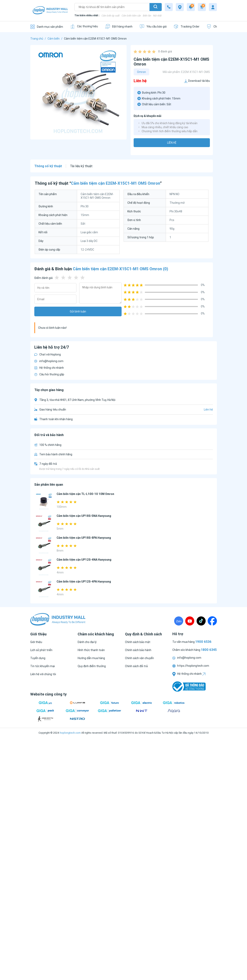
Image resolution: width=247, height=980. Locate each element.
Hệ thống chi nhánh (49, 368)
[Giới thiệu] (36, 642)
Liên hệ (172, 143)
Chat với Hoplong (48, 354)
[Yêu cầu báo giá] (153, 26)
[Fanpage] (212, 621)
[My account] (213, 7)
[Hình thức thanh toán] (91, 650)
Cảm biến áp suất (111, 16)
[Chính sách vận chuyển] (139, 658)
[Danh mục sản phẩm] (47, 27)
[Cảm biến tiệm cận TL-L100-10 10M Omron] (44, 501)
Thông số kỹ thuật (48, 166)
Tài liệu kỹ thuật (81, 166)
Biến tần (147, 16)
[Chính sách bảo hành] (138, 650)
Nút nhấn (158, 16)
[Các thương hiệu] (84, 26)
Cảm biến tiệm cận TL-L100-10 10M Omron (85, 494)
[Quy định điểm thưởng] (92, 666)
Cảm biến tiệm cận (131, 16)
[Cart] (202, 7)
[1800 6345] (169, 7)
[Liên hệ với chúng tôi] (43, 674)
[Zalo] (179, 621)
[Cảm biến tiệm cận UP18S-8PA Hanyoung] (44, 545)
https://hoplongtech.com (191, 666)
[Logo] (50, 11)
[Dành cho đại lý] (87, 642)
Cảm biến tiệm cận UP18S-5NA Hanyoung (84, 516)
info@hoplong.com (49, 361)
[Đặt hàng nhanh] (119, 26)
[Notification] (191, 7)
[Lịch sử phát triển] (41, 650)
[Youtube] (190, 621)
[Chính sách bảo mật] (138, 642)
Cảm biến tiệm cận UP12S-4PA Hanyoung (84, 582)
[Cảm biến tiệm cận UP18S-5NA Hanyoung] (44, 523)
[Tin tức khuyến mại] (43, 666)
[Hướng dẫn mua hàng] (91, 658)
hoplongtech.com (70, 733)
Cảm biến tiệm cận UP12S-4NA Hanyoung (84, 560)
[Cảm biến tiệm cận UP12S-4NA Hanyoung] (44, 567)
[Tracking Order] (187, 26)
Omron (141, 72)
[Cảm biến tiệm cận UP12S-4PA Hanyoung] (44, 589)
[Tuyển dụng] (38, 658)
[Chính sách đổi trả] (136, 666)
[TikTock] (201, 621)
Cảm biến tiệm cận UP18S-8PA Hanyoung (84, 538)
